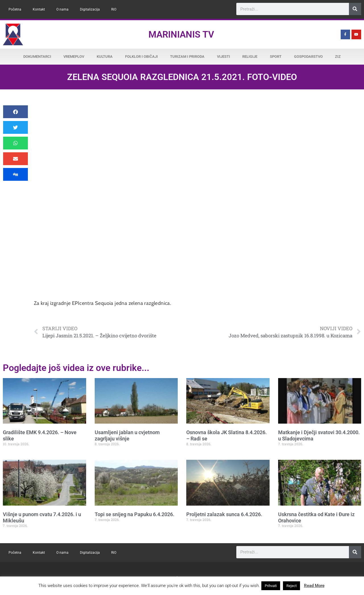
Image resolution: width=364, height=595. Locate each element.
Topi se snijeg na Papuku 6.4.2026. (135, 514)
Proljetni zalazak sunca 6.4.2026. (224, 514)
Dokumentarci (37, 57)
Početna (15, 9)
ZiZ (338, 57)
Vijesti (224, 57)
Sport (276, 57)
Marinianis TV (181, 34)
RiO (114, 9)
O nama (62, 9)
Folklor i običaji (141, 57)
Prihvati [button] (271, 586)
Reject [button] (291, 586)
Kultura (105, 57)
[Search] (355, 9)
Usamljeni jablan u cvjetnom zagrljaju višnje (127, 435)
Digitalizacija (90, 9)
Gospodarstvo (308, 57)
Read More (314, 586)
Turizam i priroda (187, 57)
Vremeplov (74, 57)
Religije (250, 57)
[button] (15, 112)
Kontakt (39, 9)
